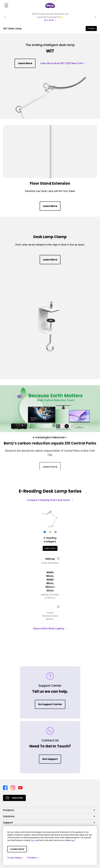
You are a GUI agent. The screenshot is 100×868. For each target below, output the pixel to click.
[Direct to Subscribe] (14, 798)
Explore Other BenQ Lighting (50, 629)
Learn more (50, 548)
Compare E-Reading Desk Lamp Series (50, 500)
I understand (17, 849)
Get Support (50, 759)
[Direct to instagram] (13, 787)
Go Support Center (50, 704)
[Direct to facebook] (6, 787)
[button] (5, 17)
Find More (33, 858)
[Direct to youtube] (20, 787)
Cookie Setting (16, 858)
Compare (91, 28)
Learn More (25, 63)
